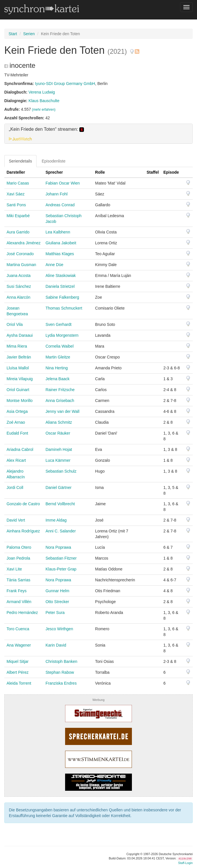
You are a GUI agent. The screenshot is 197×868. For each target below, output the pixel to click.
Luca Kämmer (58, 460)
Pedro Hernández (22, 613)
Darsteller (16, 172)
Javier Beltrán (19, 357)
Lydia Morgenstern (62, 335)
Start (13, 34)
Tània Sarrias (18, 580)
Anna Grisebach (60, 401)
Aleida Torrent (19, 683)
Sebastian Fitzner (61, 558)
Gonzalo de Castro (23, 504)
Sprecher (54, 172)
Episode (171, 172)
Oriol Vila (15, 324)
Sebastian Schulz (61, 471)
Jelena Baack (57, 379)
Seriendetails (20, 161)
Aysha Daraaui (20, 335)
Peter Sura (55, 613)
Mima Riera (17, 346)
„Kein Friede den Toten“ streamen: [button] (46, 129)
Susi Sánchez (19, 286)
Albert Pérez (18, 672)
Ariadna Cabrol (20, 449)
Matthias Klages (60, 254)
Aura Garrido (18, 232)
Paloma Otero (19, 547)
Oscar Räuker (58, 433)
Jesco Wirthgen (59, 629)
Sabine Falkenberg (62, 297)
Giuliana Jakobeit (61, 243)
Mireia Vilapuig (20, 379)
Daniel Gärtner (58, 487)
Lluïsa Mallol (18, 368)
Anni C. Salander (61, 531)
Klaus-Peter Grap (61, 569)
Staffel (153, 172)
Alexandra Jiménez (24, 243)
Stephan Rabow (60, 672)
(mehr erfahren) (44, 110)
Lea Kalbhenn (58, 232)
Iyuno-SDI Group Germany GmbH (65, 84)
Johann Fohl (56, 194)
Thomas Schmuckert (64, 308)
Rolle (100, 172)
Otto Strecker (57, 602)
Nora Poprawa (58, 547)
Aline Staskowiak (61, 276)
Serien (29, 34)
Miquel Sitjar (18, 661)
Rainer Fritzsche (60, 390)
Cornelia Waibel (59, 346)
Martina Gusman (21, 265)
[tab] (98, 134)
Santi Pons (16, 205)
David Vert (16, 520)
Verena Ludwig (42, 92)
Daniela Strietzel (60, 286)
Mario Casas (18, 183)
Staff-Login (185, 863)
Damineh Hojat (59, 449)
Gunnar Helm (57, 591)
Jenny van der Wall (62, 411)
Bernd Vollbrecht (60, 504)
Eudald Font (17, 433)
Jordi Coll (15, 487)
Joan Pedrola (18, 558)
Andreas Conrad (60, 205)
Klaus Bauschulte (44, 101)
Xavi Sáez (16, 194)
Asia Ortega (17, 411)
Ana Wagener (19, 645)
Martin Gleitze (58, 357)
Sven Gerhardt (58, 324)
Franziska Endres (61, 683)
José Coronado (20, 254)
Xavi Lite (14, 569)
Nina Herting (57, 368)
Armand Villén (19, 602)
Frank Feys (17, 591)
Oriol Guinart (18, 390)
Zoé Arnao (16, 422)
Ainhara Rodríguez (23, 531)
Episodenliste (54, 161)
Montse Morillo (20, 401)
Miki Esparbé (18, 216)
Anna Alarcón (18, 297)
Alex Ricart (16, 460)
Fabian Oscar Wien (63, 183)
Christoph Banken (61, 661)
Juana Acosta (19, 276)
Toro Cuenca (18, 629)
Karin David (56, 645)
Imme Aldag (56, 520)
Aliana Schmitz (59, 422)
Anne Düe (54, 265)
